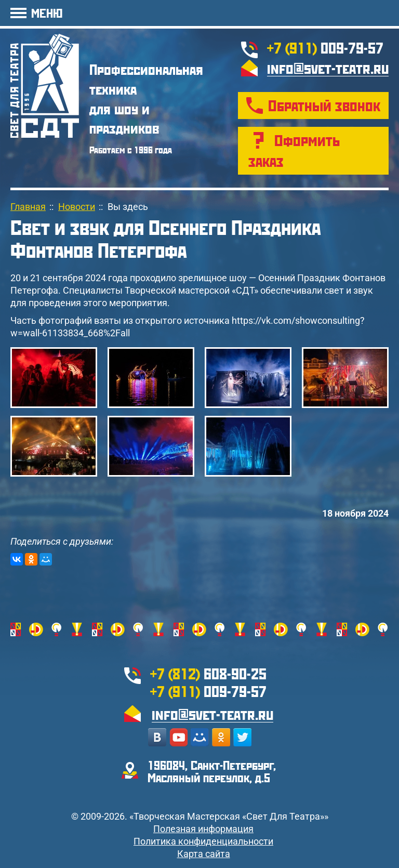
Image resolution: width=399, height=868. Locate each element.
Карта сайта (204, 854)
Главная (28, 207)
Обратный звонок (324, 105)
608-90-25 (208, 673)
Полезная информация (203, 829)
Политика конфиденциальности (203, 841)
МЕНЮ (47, 13)
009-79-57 (325, 48)
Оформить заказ (294, 150)
